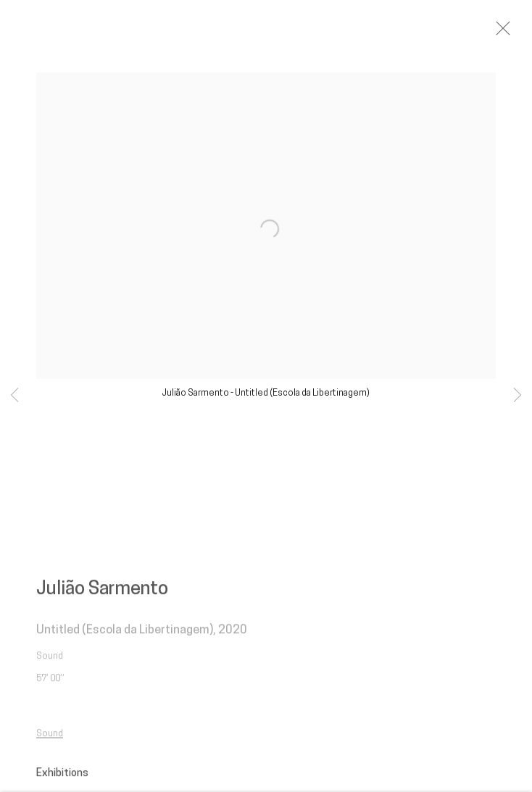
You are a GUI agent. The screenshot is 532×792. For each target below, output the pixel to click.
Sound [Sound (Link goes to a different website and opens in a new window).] (50, 740)
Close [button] (514, 33)
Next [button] (518, 396)
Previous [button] (14, 396)
